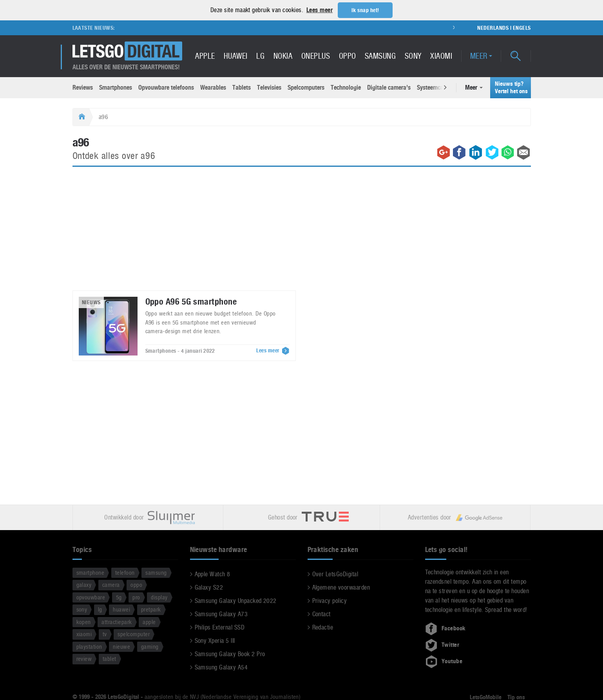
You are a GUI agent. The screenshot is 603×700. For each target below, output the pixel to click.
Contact (321, 614)
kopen (84, 622)
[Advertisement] (302, 233)
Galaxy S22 (209, 587)
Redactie (323, 627)
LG (260, 56)
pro (136, 597)
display (159, 597)
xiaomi (84, 634)
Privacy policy (330, 600)
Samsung (380, 56)
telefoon (125, 572)
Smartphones (116, 87)
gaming (150, 646)
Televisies (269, 87)
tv (105, 634)
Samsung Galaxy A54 (221, 667)
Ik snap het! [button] (365, 10)
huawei (121, 609)
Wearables (213, 87)
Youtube (444, 661)
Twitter (442, 644)
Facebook (445, 628)
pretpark (151, 609)
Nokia (283, 56)
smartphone (91, 572)
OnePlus (316, 56)
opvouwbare (91, 597)
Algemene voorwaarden (341, 587)
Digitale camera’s (389, 87)
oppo (136, 584)
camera (111, 584)
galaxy (84, 584)
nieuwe (121, 646)
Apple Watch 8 (213, 574)
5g (119, 597)
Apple (205, 56)
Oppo (348, 56)
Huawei (236, 56)
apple (149, 622)
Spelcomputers (306, 87)
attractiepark (117, 622)
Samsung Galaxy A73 (221, 614)
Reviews (83, 87)
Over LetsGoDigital (335, 574)
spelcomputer (134, 634)
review (84, 658)
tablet (110, 658)
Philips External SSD (220, 627)
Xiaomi (441, 56)
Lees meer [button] (320, 10)
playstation (89, 646)
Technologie (346, 87)
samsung (156, 572)
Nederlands (493, 27)
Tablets (242, 87)
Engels (522, 27)
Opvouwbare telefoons (166, 87)
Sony (413, 56)
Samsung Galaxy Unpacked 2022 (236, 600)
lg (100, 609)
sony (82, 609)
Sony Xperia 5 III (215, 640)
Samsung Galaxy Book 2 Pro (230, 654)
